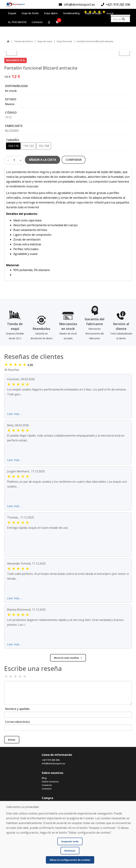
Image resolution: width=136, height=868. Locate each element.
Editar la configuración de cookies (70, 860)
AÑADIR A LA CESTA (42, 160)
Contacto (47, 789)
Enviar (12, 740)
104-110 (13, 146)
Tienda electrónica (23, 41)
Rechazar (70, 851)
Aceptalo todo (70, 841)
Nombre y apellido (17, 709)
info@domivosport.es (53, 763)
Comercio (47, 785)
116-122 (29, 146)
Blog (44, 778)
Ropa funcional (64, 41)
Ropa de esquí (45, 41)
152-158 (44, 146)
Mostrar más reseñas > (68, 658)
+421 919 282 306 (51, 760)
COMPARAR (74, 160)
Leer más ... (14, 414)
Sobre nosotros (50, 782)
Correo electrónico (18, 722)
